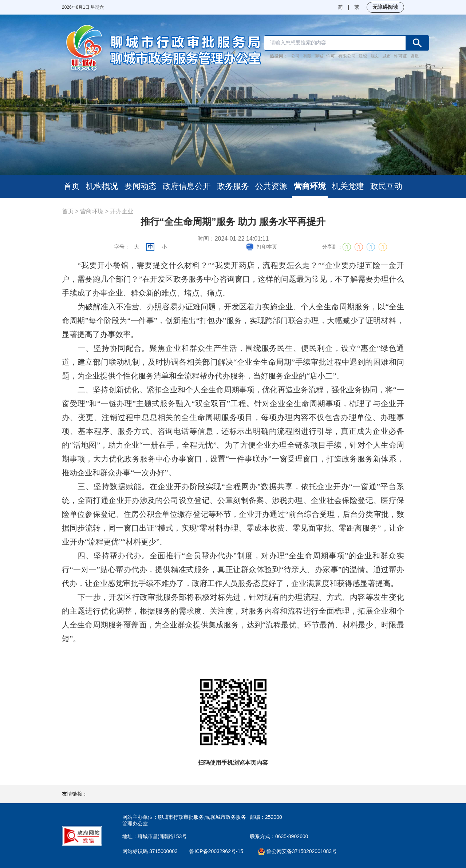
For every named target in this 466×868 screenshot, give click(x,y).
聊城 (319, 56)
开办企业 (122, 211)
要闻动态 (141, 186)
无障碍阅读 (385, 7)
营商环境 (310, 186)
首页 (72, 186)
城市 (387, 56)
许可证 (400, 56)
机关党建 (348, 186)
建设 (363, 56)
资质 (415, 56)
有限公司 (347, 56)
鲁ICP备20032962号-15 (221, 851)
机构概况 (102, 186)
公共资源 (271, 186)
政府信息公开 (187, 186)
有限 (307, 56)
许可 (331, 56)
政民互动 (386, 186)
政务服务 (233, 186)
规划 (375, 56)
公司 (295, 56)
